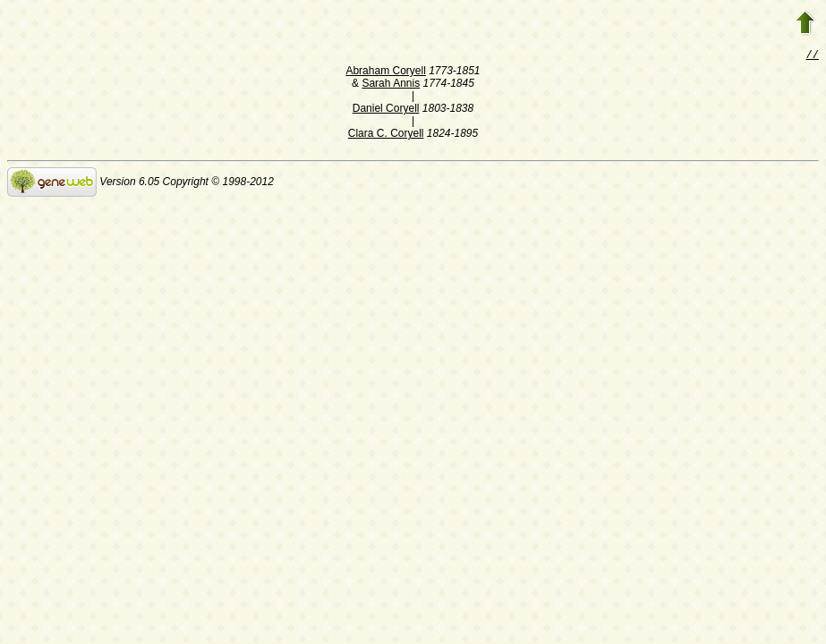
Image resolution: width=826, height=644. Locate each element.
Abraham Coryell (385, 72)
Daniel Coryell (386, 110)
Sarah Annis (391, 85)
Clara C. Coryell (386, 135)
